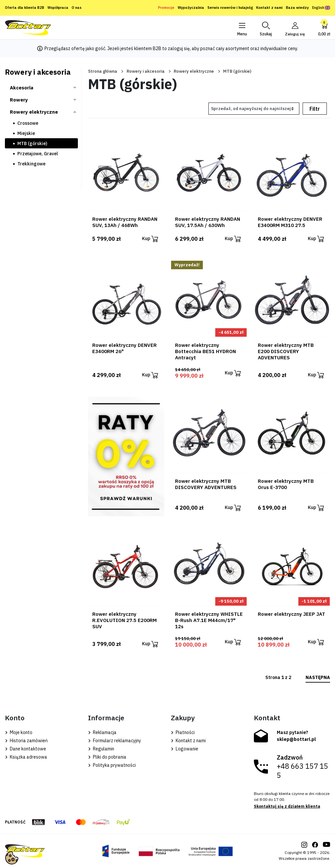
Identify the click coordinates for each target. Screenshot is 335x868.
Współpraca (58, 8)
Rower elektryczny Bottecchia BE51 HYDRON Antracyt (205, 351)
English (321, 8)
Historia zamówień (26, 741)
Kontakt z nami (269, 8)
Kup (150, 239)
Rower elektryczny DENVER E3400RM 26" (124, 348)
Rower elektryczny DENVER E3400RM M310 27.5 (290, 222)
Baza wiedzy (297, 8)
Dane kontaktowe (26, 749)
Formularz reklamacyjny (115, 741)
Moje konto (19, 732)
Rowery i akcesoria (146, 71)
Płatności (183, 732)
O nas (77, 8)
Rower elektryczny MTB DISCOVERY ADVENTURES (206, 484)
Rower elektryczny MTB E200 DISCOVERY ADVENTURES (286, 351)
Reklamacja (102, 732)
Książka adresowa (26, 757)
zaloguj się (179, 48)
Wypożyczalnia (191, 8)
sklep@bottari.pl (296, 739)
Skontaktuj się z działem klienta (287, 806)
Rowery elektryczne (194, 71)
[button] (265, 28)
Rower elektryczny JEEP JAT (291, 614)
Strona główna (103, 71)
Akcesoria (22, 88)
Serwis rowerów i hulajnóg (230, 8)
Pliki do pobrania (107, 757)
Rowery (19, 100)
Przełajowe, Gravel (38, 154)
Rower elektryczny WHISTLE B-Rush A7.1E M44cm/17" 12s (209, 620)
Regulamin (101, 749)
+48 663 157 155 (302, 771)
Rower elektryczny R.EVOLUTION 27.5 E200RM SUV (124, 620)
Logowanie (185, 749)
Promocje (166, 8)
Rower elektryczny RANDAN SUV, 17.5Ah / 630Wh (208, 222)
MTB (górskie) (32, 143)
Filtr (315, 109)
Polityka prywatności (112, 765)
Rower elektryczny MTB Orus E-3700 (286, 484)
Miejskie (26, 133)
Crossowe (28, 123)
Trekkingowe (31, 164)
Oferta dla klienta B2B (25, 8)
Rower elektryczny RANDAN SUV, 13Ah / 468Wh (125, 222)
